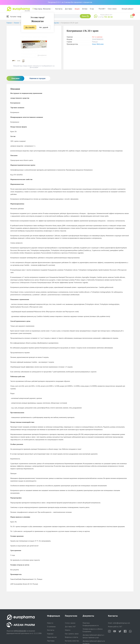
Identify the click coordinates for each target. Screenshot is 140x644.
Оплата (68, 630)
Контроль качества (72, 641)
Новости (50, 623)
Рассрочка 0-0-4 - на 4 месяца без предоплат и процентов (70, 2)
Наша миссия (52, 637)
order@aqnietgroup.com (121, 623)
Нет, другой (44, 27)
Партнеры (51, 641)
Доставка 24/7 (70, 627)
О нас (92, 9)
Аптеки (85, 9)
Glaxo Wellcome (98, 44)
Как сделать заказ (72, 634)
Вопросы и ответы (71, 637)
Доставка (69, 9)
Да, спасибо (30, 27)
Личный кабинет (128, 9)
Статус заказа (112, 9)
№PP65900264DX (20, 631)
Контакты (59, 9)
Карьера (50, 634)
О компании (51, 627)
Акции (77, 9)
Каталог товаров (15, 16)
